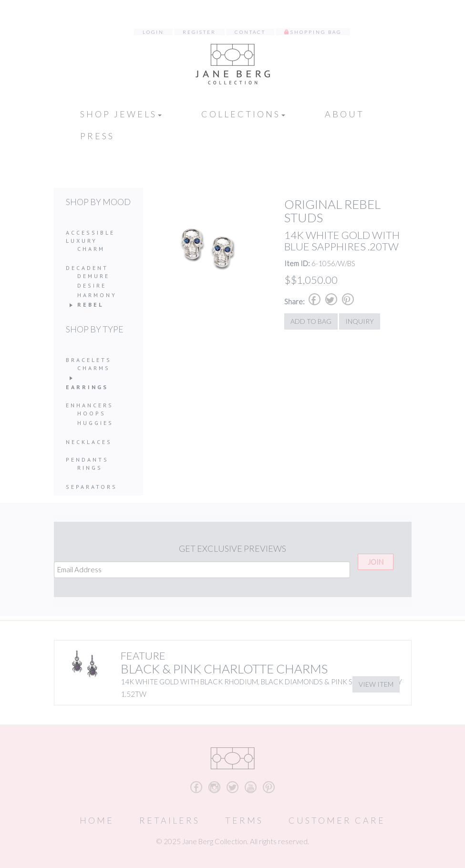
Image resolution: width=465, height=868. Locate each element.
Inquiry (360, 321)
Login (153, 32)
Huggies (95, 423)
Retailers (170, 820)
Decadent (87, 268)
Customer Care (337, 820)
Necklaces (89, 442)
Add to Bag (311, 321)
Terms (244, 820)
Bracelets (89, 360)
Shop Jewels (121, 114)
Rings (90, 468)
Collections (243, 114)
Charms (94, 368)
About (345, 114)
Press (97, 136)
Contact (250, 32)
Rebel (90, 305)
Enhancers (90, 405)
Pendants (87, 460)
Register (199, 32)
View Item (376, 684)
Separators (92, 487)
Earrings (87, 387)
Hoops (92, 413)
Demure (93, 276)
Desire (92, 285)
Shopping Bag (316, 32)
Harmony (97, 295)
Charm (91, 249)
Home (97, 820)
